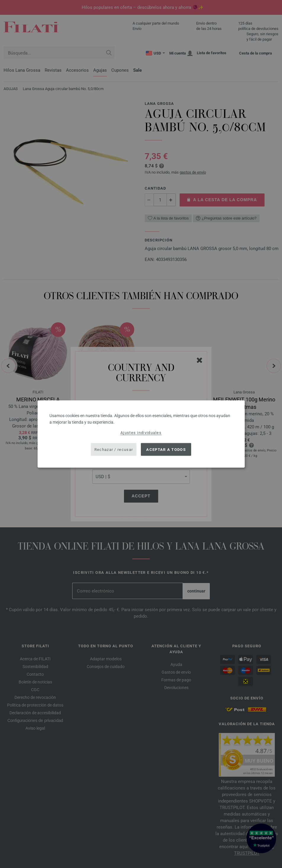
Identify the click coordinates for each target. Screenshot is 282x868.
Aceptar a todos (166, 449)
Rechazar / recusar (114, 449)
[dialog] (141, 434)
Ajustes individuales (141, 433)
